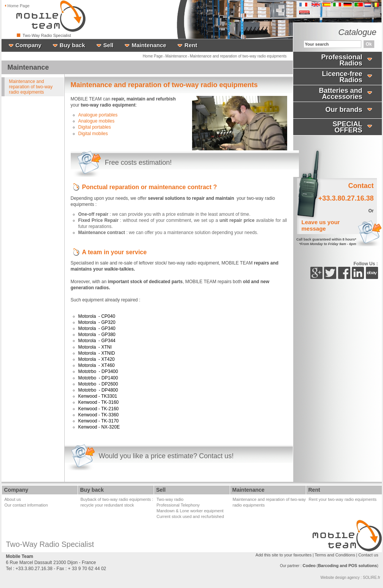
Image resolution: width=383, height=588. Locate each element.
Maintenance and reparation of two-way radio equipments (238, 56)
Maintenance (176, 56)
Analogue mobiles (96, 121)
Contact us (368, 555)
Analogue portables (98, 115)
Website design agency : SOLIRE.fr (350, 578)
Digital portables (95, 127)
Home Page (153, 56)
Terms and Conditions (335, 555)
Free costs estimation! (138, 163)
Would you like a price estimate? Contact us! (166, 456)
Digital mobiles (93, 134)
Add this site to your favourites (284, 555)
